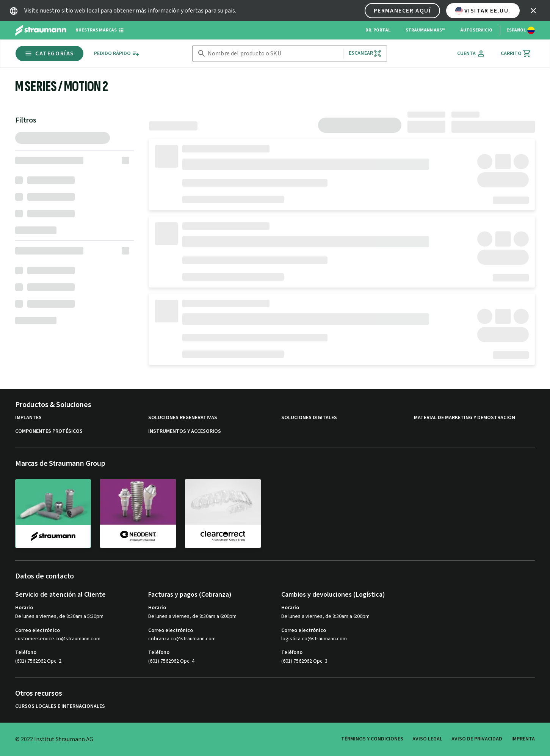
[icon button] (533, 11)
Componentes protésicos (49, 431)
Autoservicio (476, 30)
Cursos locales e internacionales (60, 706)
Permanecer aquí (402, 11)
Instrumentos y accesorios (185, 431)
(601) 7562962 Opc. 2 (38, 661)
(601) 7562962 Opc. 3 (304, 661)
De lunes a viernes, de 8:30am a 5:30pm (59, 616)
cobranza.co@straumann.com (182, 639)
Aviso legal (427, 739)
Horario (24, 608)
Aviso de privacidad (477, 739)
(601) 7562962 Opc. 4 (171, 661)
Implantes (28, 418)
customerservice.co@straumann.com (58, 639)
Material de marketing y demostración (465, 418)
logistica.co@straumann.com (314, 639)
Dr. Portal (378, 30)
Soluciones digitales (309, 418)
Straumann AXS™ (425, 30)
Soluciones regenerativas (183, 418)
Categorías (49, 53)
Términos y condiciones (372, 739)
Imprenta (523, 739)
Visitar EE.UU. (483, 11)
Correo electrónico (38, 630)
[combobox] (274, 54)
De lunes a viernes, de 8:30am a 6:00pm (192, 616)
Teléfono (26, 652)
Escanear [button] (365, 53)
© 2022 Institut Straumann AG (54, 739)
